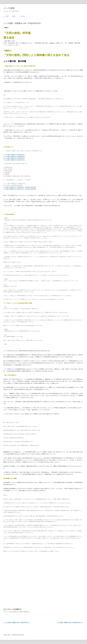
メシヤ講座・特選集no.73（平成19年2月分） (15, 156)
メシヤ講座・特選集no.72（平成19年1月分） (15, 155)
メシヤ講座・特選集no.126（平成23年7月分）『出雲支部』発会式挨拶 (20, 189)
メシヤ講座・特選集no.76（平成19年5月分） (15, 160)
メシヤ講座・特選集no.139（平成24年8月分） (16, 622)
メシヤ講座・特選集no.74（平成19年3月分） (15, 158)
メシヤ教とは (22, 16)
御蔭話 (14, 16)
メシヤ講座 (9, 8)
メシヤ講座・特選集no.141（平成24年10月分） (70, 622)
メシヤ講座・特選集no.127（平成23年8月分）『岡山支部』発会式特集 (20, 187)
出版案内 (52, 43)
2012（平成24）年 (14, 612)
